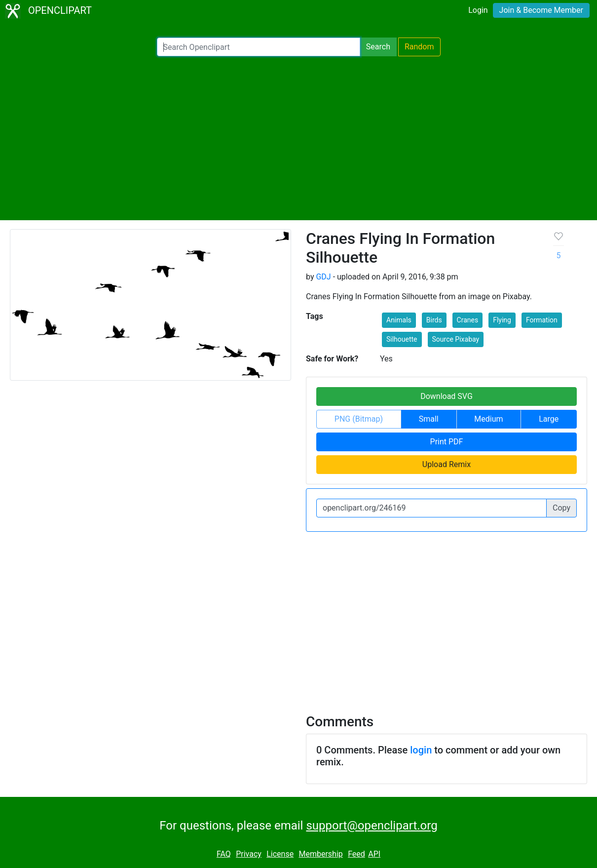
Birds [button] (434, 320)
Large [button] (549, 419)
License (280, 854)
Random (419, 47)
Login (478, 10)
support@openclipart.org (372, 826)
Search (378, 47)
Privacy (249, 854)
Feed (356, 854)
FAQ (224, 854)
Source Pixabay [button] (456, 339)
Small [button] (429, 419)
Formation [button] (542, 320)
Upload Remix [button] (447, 464)
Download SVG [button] (447, 396)
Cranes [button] (468, 320)
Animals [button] (399, 320)
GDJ (323, 277)
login (421, 750)
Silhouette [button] (402, 339)
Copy (561, 508)
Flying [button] (502, 320)
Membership (320, 854)
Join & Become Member (541, 10)
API (374, 854)
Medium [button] (488, 419)
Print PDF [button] (447, 442)
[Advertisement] (298, 138)
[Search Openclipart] (259, 47)
